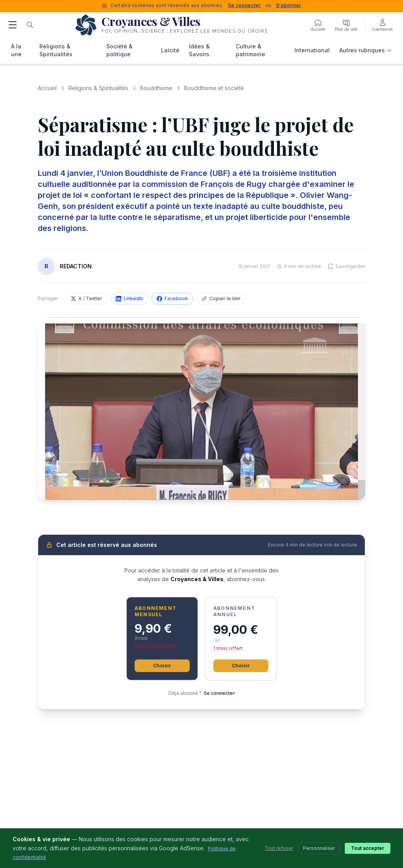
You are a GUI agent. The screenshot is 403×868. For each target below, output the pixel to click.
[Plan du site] (346, 25)
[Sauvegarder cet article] (346, 266)
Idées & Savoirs (199, 50)
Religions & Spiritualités (56, 50)
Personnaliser (319, 848)
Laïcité (170, 50)
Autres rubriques (366, 50)
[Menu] (13, 25)
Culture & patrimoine (250, 50)
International (312, 50)
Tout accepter (368, 848)
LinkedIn (129, 298)
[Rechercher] (30, 25)
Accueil (47, 88)
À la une (16, 50)
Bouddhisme (156, 88)
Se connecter (244, 5)
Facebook (172, 298)
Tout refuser (279, 848)
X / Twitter (86, 298)
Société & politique (119, 50)
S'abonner (289, 5)
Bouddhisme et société (214, 88)
